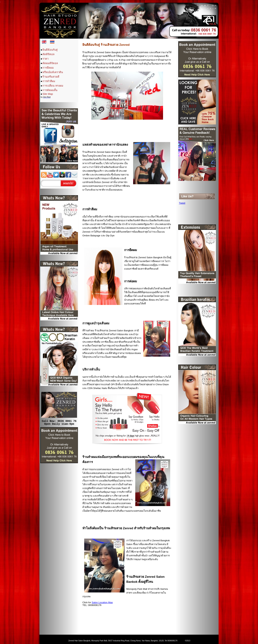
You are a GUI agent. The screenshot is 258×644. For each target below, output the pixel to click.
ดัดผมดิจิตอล (50, 63)
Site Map (48, 94)
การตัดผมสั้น (50, 90)
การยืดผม (48, 68)
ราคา (46, 59)
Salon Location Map (102, 602)
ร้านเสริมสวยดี (51, 77)
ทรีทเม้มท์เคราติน (53, 72)
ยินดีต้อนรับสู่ (50, 50)
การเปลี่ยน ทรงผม (53, 86)
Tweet (182, 203)
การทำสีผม (49, 81)
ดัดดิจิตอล (48, 54)
